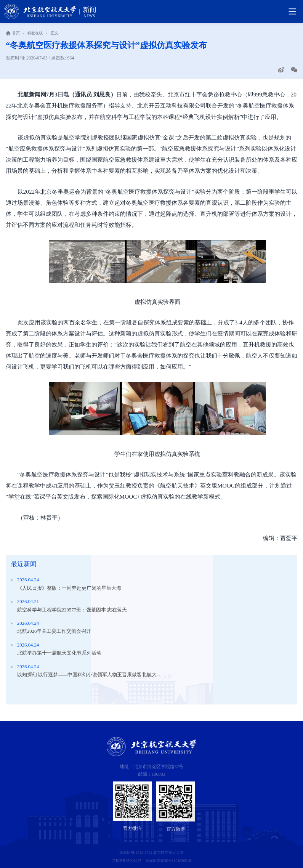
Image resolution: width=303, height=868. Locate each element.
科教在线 (35, 33)
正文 (55, 33)
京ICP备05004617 (127, 861)
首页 (16, 33)
